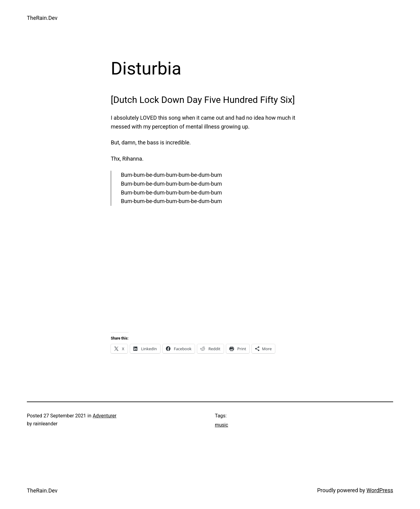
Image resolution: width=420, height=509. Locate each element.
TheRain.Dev (42, 18)
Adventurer (105, 416)
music (221, 425)
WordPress (380, 490)
